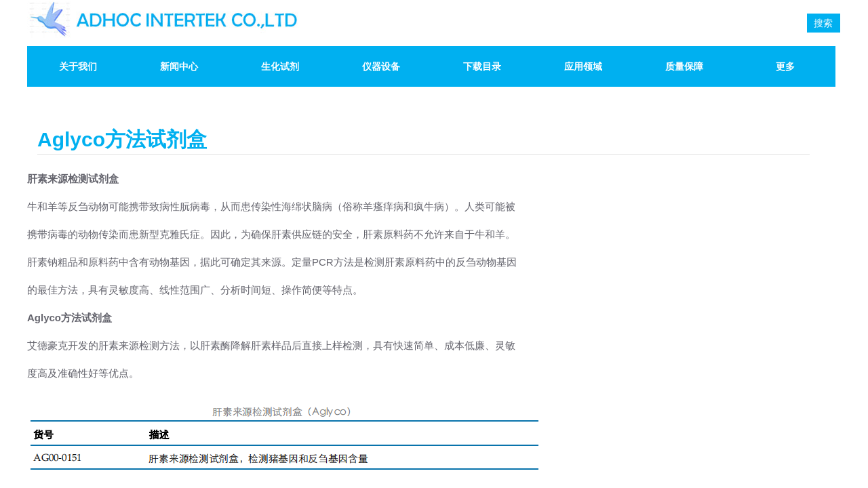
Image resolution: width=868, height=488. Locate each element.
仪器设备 (381, 66)
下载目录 (482, 66)
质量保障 (684, 66)
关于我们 (78, 66)
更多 (785, 66)
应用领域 (583, 66)
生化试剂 (280, 66)
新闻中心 (179, 66)
